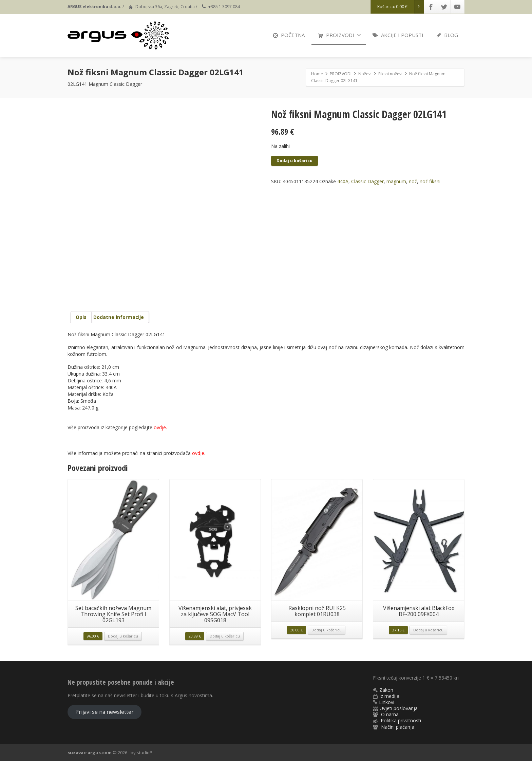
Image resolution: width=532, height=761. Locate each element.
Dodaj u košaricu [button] (123, 636)
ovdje (160, 427)
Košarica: (401, 7)
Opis (81, 317)
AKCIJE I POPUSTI (398, 35)
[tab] (81, 317)
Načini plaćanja (398, 727)
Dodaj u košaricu (294, 161)
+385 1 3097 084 (224, 7)
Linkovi (387, 702)
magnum (396, 181)
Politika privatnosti (401, 720)
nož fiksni (430, 181)
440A (343, 181)
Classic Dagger (367, 181)
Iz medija (389, 696)
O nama (390, 714)
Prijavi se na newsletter (104, 712)
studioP (145, 753)
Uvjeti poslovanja (399, 708)
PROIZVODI (339, 35)
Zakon (386, 690)
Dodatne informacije (119, 317)
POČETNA (289, 35)
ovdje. (199, 453)
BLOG (447, 35)
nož (413, 181)
